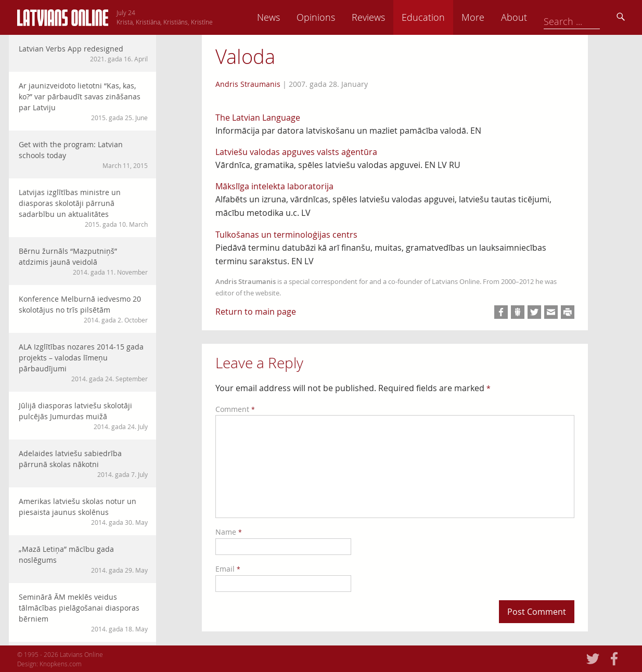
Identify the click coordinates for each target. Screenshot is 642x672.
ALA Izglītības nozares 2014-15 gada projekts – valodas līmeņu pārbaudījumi (83, 363)
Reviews (441, 17)
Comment (235, 409)
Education (496, 17)
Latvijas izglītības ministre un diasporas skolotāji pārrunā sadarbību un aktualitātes (83, 208)
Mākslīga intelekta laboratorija (274, 186)
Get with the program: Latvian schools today (83, 155)
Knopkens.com (61, 664)
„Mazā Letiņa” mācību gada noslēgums (83, 559)
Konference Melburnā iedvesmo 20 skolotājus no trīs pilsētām (83, 309)
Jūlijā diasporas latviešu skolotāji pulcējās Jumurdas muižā (83, 416)
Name (229, 532)
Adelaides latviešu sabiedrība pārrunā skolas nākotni (83, 464)
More (546, 17)
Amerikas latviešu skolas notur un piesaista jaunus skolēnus (83, 512)
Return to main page (256, 312)
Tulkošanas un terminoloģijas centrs (286, 235)
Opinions (389, 17)
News (341, 17)
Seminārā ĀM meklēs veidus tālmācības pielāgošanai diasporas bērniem (83, 613)
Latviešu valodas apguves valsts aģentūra (296, 152)
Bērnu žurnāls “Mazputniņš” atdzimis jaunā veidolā (83, 261)
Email (228, 569)
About (587, 17)
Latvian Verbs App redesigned (83, 54)
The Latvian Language (258, 118)
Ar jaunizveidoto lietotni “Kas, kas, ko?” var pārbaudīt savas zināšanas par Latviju (83, 101)
